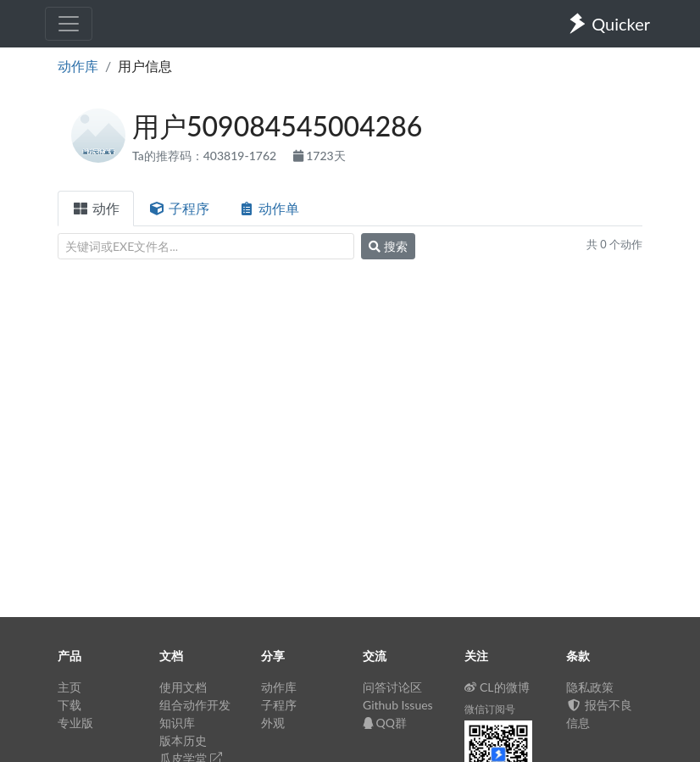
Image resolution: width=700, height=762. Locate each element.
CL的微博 (497, 687)
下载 (69, 705)
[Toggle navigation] (69, 24)
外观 (273, 723)
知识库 (177, 723)
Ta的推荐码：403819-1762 (206, 156)
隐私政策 (590, 687)
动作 (96, 208)
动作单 (269, 208)
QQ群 (385, 723)
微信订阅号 (490, 709)
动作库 (78, 66)
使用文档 (183, 687)
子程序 (179, 208)
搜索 (388, 246)
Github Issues (398, 705)
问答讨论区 (392, 687)
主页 (69, 687)
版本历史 (183, 740)
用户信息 (145, 66)
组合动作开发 (195, 705)
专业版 (75, 723)
